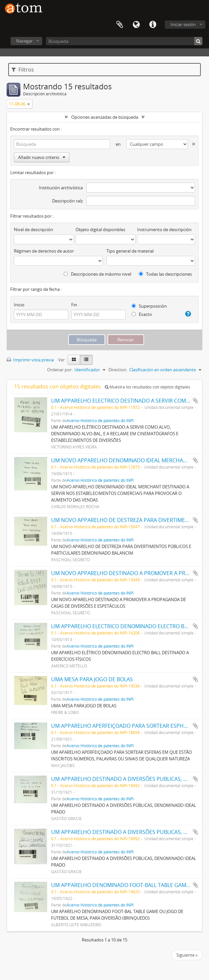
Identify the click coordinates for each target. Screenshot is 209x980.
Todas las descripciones (165, 274)
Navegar (24, 41)
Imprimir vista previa (30, 360)
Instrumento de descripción (164, 230)
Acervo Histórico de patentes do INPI (100, 420)
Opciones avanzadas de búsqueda (105, 117)
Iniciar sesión (183, 24)
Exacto (142, 314)
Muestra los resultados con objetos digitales (148, 387)
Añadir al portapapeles (195, 401)
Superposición (149, 306)
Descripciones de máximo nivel (97, 274)
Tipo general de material (130, 251)
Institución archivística (61, 188)
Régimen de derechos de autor (44, 251)
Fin (74, 305)
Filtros (23, 70)
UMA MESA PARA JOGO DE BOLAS (92, 679)
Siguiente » (187, 955)
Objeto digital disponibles (100, 230)
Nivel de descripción (33, 230)
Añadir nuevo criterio (42, 157)
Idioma (136, 25)
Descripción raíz (67, 201)
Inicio (19, 305)
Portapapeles (120, 25)
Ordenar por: (60, 370)
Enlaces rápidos (153, 25)
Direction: (118, 370)
